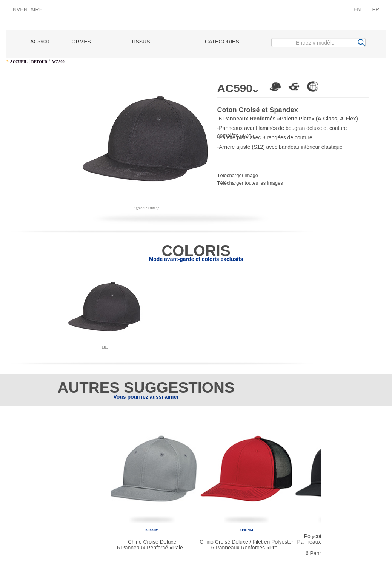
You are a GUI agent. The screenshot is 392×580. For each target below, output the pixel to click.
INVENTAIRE (27, 9)
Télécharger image (238, 175)
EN (357, 9)
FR (376, 9)
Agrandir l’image (146, 208)
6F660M (152, 530)
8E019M (246, 530)
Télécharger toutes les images (250, 183)
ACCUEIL (18, 62)
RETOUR (39, 62)
